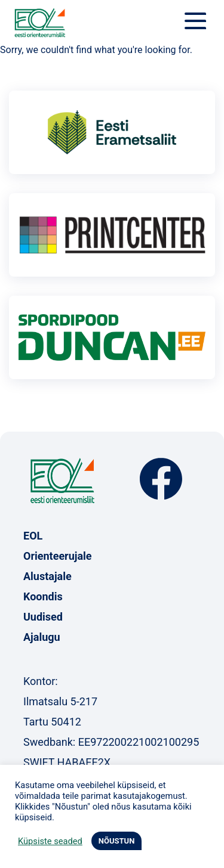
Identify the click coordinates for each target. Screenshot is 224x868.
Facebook (161, 479)
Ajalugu (42, 637)
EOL (33, 536)
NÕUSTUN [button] (117, 841)
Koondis (43, 596)
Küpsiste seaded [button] (50, 841)
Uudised (43, 617)
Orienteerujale (58, 556)
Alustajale (47, 576)
